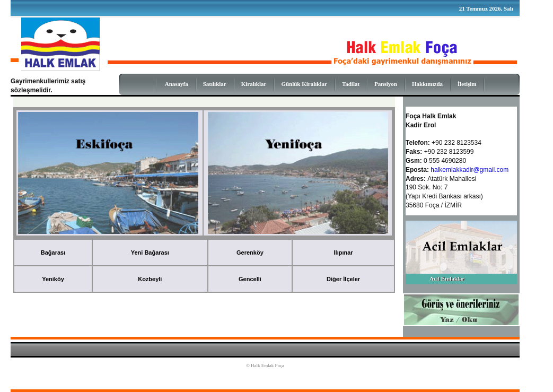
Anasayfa (177, 84)
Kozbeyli (150, 279)
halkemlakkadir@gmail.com (469, 170)
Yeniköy (53, 279)
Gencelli (250, 279)
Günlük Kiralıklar (304, 84)
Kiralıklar (254, 84)
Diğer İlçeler (343, 279)
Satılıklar (215, 84)
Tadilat (351, 84)
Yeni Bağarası (150, 252)
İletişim (467, 84)
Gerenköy (250, 252)
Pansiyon (386, 84)
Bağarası (53, 252)
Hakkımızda (427, 84)
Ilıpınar (344, 252)
